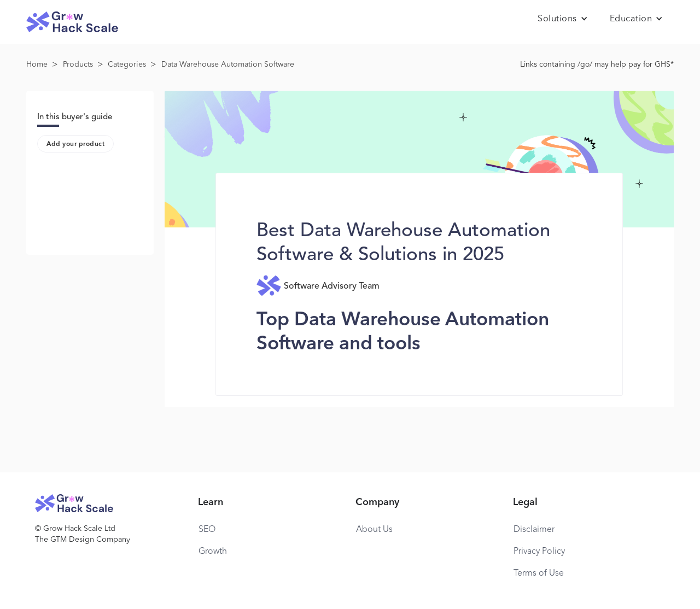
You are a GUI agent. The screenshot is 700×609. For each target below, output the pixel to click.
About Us (374, 530)
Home (37, 65)
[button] (563, 19)
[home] (72, 22)
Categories (127, 65)
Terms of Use (539, 573)
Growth (213, 552)
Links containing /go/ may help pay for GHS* (597, 65)
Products (78, 65)
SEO (207, 530)
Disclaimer (534, 530)
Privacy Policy (539, 552)
